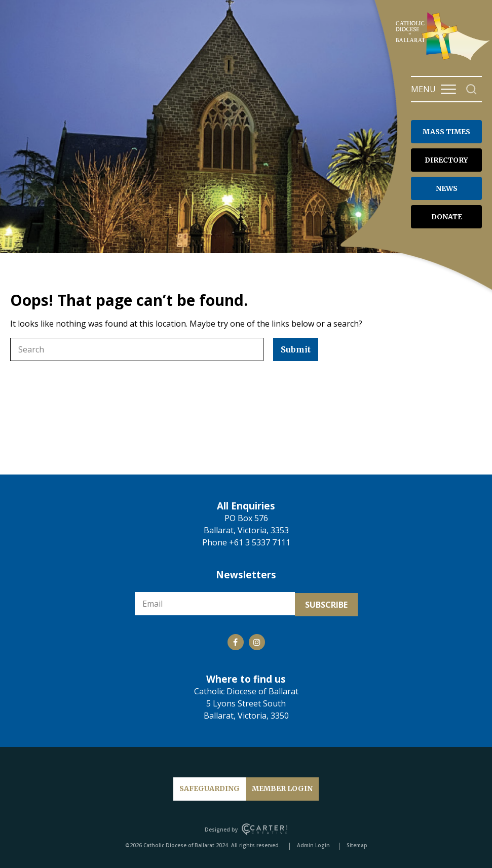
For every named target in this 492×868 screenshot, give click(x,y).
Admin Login (313, 843)
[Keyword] (137, 349)
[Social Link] (236, 640)
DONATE (447, 217)
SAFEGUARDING (210, 786)
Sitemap (357, 843)
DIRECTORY (446, 160)
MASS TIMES (446, 132)
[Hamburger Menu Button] (448, 89)
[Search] (471, 89)
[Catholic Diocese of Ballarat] (444, 60)
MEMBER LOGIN (282, 786)
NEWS (447, 188)
